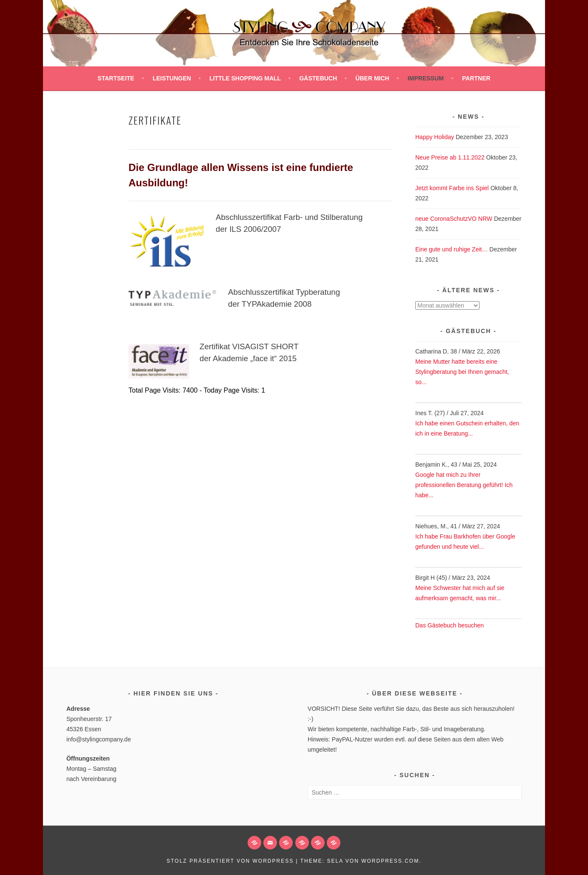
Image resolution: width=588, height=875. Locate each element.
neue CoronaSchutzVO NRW (454, 219)
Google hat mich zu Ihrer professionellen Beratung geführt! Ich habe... (464, 485)
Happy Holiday (435, 137)
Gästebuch (318, 78)
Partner (476, 78)
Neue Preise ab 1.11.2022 (450, 157)
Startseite (116, 78)
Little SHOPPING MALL (245, 78)
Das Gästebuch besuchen (450, 625)
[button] (302, 843)
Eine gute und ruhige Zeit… (451, 249)
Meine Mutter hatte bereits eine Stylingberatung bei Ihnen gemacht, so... (462, 372)
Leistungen (172, 78)
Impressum (426, 78)
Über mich (372, 78)
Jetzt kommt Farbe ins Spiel (452, 188)
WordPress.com (390, 861)
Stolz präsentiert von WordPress (230, 861)
